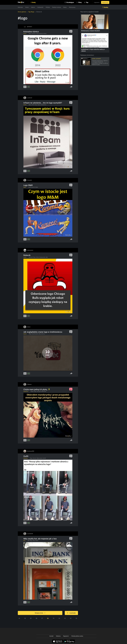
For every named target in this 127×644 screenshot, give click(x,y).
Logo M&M (28, 185)
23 (65, 618)
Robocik (27, 255)
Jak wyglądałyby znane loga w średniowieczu (43, 332)
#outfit (44, 458)
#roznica (41, 34)
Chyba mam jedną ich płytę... (37, 389)
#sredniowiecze (35, 334)
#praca (30, 34)
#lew (34, 541)
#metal (32, 391)
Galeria (33, 7)
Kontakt (51, 636)
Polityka (48, 7)
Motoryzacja (72, 7)
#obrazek (31, 257)
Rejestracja (105, 2)
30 (25, 618)
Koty (24, 541)
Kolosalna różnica (31, 32)
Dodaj (34, 2)
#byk (47, 257)
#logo (38, 34)
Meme (25, 187)
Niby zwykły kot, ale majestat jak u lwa (40, 539)
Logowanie (97, 2)
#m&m (37, 187)
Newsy (65, 7)
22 (71, 618)
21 (76, 618)
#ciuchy (35, 458)
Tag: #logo (31, 12)
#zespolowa (44, 105)
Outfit (26, 456)
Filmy (80, 2)
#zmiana (34, 34)
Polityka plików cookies (77, 636)
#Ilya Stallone (42, 334)
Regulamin (66, 636)
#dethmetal (44, 391)
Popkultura (26, 391)
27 (42, 618)
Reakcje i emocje (57, 7)
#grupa (39, 105)
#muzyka (39, 391)
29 (31, 618)
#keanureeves (40, 458)
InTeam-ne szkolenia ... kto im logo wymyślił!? (43, 103)
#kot (29, 541)
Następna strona (40, 613)
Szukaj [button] (106, 7)
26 (48, 618)
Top (87, 2)
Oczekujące (70, 2)
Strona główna (22, 12)
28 (36, 618)
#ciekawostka (42, 257)
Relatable (26, 458)
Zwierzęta (20, 7)
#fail (33, 105)
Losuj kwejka (71, 613)
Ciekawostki (40, 7)
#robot (38, 257)
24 (59, 618)
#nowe (45, 34)
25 (54, 618)
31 (19, 618)
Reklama (58, 636)
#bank (37, 541)
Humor (27, 7)
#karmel (33, 187)
